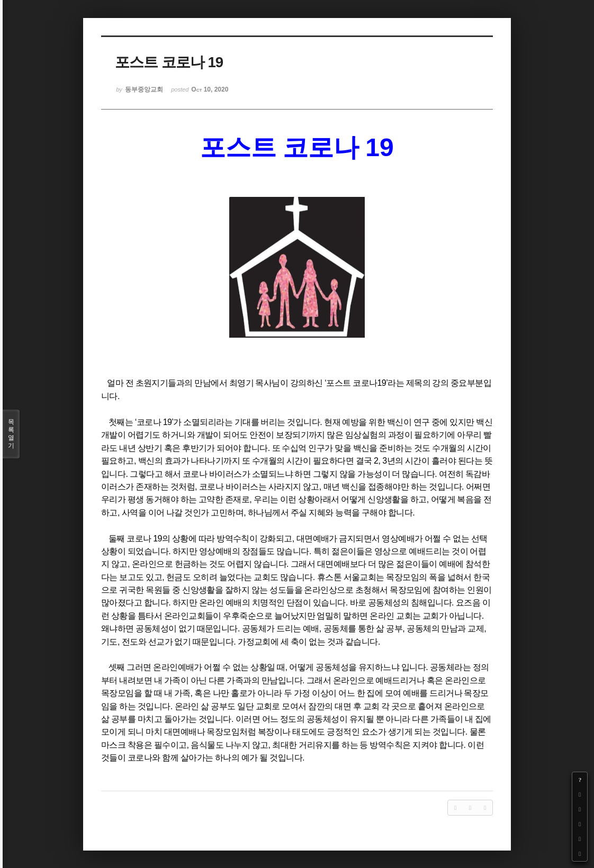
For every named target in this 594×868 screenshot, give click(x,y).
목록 (11, 434)
